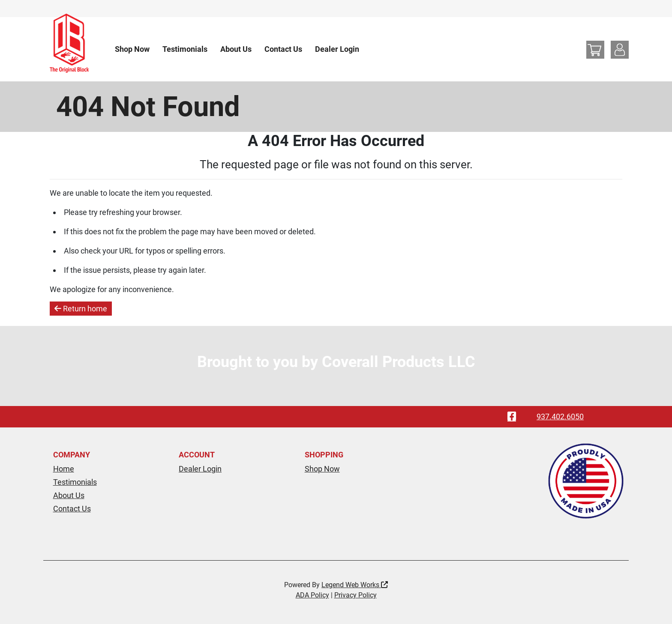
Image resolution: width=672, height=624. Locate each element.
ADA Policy (312, 595)
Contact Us (283, 49)
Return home (81, 309)
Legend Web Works (355, 585)
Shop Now (132, 49)
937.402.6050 (560, 416)
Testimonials (185, 49)
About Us (236, 49)
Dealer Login (337, 49)
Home (64, 469)
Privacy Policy (355, 595)
